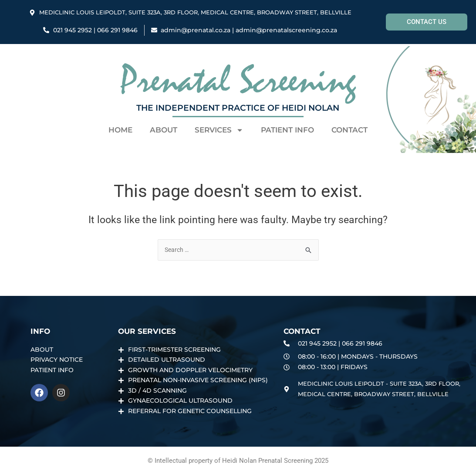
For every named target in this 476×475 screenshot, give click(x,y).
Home (120, 130)
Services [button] (219, 130)
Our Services (147, 327)
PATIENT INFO (287, 130)
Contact (349, 130)
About (164, 130)
